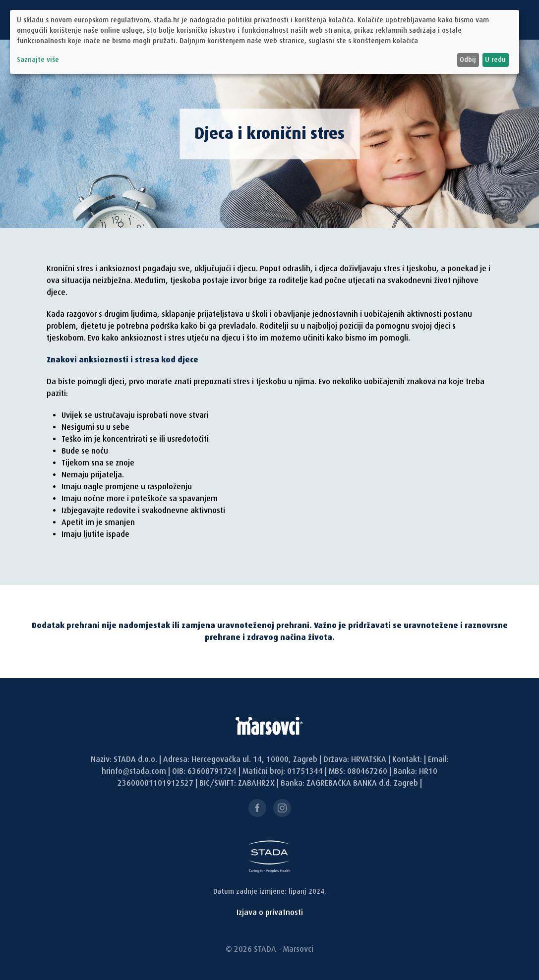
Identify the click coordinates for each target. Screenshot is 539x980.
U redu (495, 59)
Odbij (468, 59)
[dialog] (265, 42)
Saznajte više (38, 59)
